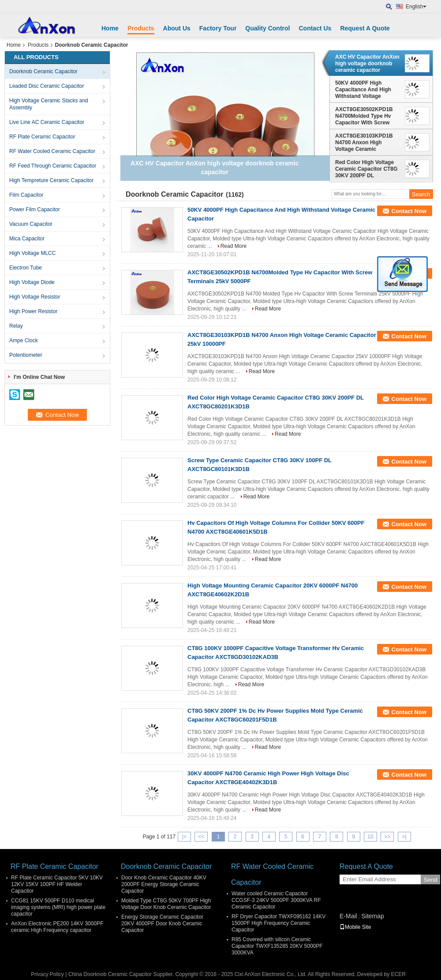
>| (404, 837)
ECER (398, 974)
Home (110, 28)
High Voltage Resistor (35, 297)
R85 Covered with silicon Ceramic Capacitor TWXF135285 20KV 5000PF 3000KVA (277, 946)
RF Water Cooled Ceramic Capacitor (52, 151)
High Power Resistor (33, 311)
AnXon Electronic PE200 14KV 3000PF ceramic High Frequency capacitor (57, 927)
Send (430, 880)
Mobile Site (355, 927)
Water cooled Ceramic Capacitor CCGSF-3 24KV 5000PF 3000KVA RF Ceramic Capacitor (276, 900)
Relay (16, 326)
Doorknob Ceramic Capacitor (43, 71)
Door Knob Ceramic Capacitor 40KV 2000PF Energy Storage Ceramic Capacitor (164, 884)
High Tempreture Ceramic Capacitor (51, 180)
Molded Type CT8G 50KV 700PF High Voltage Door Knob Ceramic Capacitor (166, 904)
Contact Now (409, 211)
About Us (177, 28)
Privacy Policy (47, 974)
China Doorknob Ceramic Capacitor (110, 974)
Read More (234, 246)
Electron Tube (26, 268)
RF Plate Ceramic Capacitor (42, 137)
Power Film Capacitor (35, 209)
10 (370, 837)
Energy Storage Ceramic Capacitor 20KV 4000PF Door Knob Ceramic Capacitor (162, 924)
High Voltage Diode (32, 282)
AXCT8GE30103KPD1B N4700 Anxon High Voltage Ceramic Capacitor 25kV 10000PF (366, 142)
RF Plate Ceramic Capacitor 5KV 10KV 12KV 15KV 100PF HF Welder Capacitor (57, 884)
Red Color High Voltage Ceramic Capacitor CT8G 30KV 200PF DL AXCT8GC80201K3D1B (366, 169)
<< (201, 837)
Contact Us (315, 28)
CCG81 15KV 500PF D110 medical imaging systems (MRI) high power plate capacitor (58, 907)
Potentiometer (26, 355)
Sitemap (372, 916)
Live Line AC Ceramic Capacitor (47, 122)
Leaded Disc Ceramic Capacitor (47, 86)
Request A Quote (365, 28)
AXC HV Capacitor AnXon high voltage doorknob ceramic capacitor (367, 64)
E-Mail (348, 916)
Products (141, 28)
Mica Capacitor (27, 239)
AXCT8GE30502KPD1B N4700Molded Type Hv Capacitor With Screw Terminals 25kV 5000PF (364, 116)
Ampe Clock (24, 340)
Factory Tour (218, 28)
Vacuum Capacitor (31, 224)
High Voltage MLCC (32, 253)
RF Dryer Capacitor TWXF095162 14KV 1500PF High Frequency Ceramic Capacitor (278, 923)
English (416, 7)
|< (184, 837)
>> (387, 837)
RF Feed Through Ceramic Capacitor (53, 166)
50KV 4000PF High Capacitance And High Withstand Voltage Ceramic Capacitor (363, 90)
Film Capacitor (26, 195)
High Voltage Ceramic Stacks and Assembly (49, 104)
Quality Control (267, 28)
